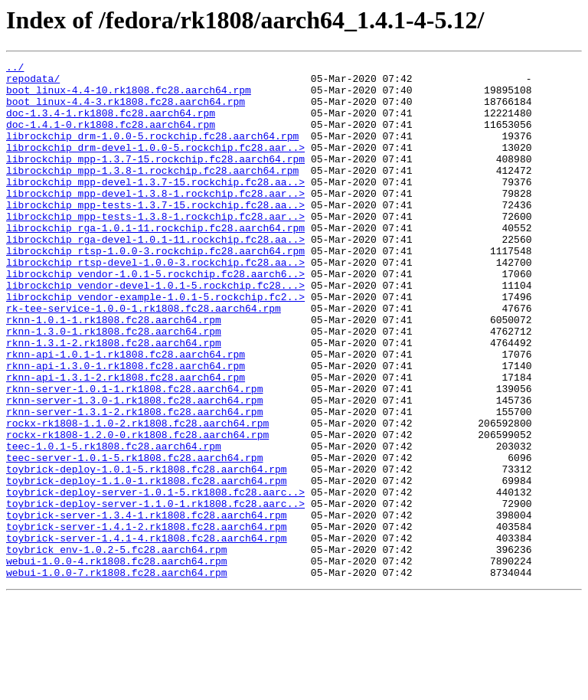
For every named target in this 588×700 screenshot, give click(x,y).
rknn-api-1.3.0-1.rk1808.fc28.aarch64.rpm (126, 427)
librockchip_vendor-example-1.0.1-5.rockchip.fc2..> (155, 345)
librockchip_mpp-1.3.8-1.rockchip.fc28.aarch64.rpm (152, 193)
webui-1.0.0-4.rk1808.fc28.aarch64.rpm (117, 662)
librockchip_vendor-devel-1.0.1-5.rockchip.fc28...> (155, 331)
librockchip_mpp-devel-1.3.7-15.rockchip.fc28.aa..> (155, 207)
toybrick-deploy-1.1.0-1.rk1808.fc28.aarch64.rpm (147, 565)
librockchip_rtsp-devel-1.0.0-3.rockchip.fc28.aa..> (155, 303)
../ (15, 69)
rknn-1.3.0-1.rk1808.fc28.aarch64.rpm (114, 386)
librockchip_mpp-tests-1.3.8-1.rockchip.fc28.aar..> (155, 248)
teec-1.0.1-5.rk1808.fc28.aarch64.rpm (114, 524)
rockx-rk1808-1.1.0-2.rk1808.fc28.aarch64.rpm (137, 496)
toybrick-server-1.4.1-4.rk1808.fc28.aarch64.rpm (147, 634)
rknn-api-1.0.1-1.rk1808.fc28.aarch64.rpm (126, 414)
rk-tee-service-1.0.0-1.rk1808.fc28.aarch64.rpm (144, 358)
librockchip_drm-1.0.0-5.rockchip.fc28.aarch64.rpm (152, 152)
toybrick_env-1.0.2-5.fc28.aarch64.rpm (117, 648)
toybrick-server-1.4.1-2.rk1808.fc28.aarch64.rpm (147, 620)
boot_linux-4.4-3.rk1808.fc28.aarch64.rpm (126, 110)
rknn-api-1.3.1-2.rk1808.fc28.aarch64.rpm (126, 441)
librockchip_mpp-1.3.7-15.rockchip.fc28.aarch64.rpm (155, 179)
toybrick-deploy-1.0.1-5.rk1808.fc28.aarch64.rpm (147, 551)
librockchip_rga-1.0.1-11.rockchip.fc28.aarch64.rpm (155, 262)
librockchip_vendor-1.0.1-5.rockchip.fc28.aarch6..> (155, 317)
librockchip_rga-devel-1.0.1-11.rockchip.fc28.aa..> (155, 276)
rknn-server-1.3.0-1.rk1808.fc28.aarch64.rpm (134, 469)
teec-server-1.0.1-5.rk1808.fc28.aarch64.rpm (134, 538)
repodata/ (33, 83)
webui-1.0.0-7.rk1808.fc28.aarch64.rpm (117, 675)
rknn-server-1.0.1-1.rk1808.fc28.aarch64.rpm (134, 455)
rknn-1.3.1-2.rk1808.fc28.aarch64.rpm (114, 400)
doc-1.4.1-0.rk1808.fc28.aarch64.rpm (111, 138)
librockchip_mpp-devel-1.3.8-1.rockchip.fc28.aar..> (155, 221)
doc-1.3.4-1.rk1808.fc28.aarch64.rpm (111, 124)
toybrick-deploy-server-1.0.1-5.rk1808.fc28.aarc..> (155, 579)
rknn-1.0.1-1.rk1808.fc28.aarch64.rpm (114, 372)
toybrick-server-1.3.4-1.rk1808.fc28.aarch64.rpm (147, 607)
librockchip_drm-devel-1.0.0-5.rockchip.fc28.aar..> (155, 165)
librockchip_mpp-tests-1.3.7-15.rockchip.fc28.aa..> (155, 234)
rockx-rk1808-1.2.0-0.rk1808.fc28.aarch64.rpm (137, 510)
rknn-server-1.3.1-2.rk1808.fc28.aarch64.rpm (134, 482)
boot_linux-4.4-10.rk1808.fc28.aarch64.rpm (129, 96)
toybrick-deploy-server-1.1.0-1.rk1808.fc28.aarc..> (155, 593)
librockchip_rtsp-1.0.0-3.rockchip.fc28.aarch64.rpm (155, 289)
